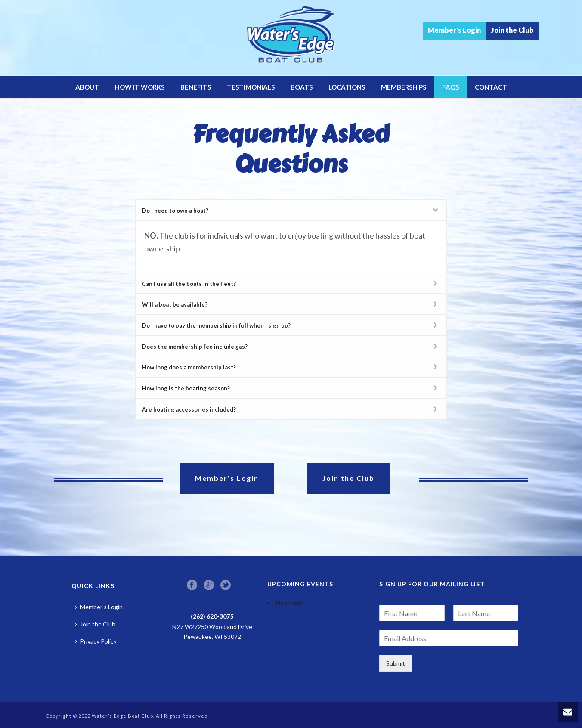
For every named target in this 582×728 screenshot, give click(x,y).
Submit (396, 663)
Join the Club (512, 30)
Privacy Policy (96, 641)
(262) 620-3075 (212, 616)
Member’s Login (99, 607)
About (87, 87)
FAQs (450, 87)
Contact (491, 87)
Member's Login (454, 30)
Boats (302, 87)
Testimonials (251, 87)
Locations (347, 87)
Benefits (196, 87)
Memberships (404, 87)
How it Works (140, 87)
